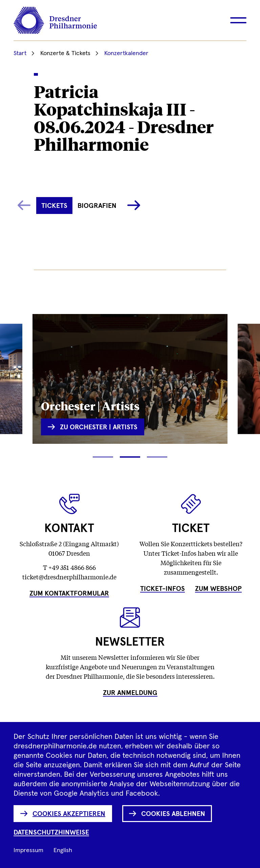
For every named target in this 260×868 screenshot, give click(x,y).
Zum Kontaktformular (69, 594)
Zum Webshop (218, 589)
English (63, 850)
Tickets (54, 206)
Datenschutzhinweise (51, 833)
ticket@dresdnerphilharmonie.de (69, 577)
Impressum (28, 850)
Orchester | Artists (90, 405)
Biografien (97, 206)
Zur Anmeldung (130, 693)
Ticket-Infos (162, 589)
